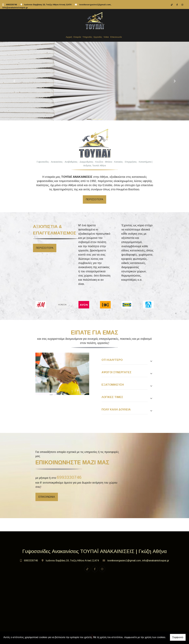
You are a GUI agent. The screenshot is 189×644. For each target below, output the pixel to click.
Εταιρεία (77, 37)
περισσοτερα (94, 199)
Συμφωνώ (178, 637)
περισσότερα (45, 248)
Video (106, 37)
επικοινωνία (47, 497)
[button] (14, 81)
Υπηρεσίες (87, 37)
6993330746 (11, 5)
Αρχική (69, 37)
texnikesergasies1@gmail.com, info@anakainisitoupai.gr (138, 561)
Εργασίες (98, 37)
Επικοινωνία (116, 37)
